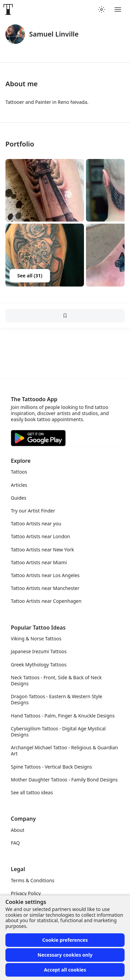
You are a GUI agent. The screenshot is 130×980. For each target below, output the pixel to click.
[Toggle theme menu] (102, 9)
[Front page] (8, 9)
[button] (45, 190)
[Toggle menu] (118, 9)
